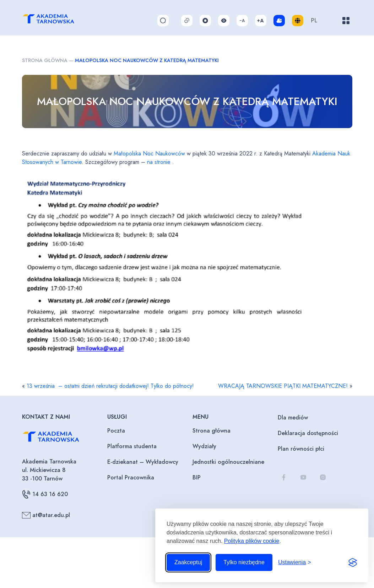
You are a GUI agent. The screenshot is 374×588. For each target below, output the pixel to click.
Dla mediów (293, 417)
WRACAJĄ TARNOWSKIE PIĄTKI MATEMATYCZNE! (283, 386)
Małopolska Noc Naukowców (149, 153)
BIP (197, 477)
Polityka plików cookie (252, 541)
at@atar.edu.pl (46, 515)
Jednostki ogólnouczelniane (228, 462)
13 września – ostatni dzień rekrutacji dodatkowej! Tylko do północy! (110, 386)
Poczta (116, 431)
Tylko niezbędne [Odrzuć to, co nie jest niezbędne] (244, 562)
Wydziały (204, 446)
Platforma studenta (132, 446)
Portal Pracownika (131, 477)
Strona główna (45, 60)
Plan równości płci (301, 449)
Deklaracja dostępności (308, 433)
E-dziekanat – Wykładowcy (143, 462)
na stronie (159, 162)
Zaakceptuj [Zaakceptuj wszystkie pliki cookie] (188, 562)
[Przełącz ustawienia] (295, 562)
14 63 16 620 (45, 494)
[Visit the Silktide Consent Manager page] (353, 562)
